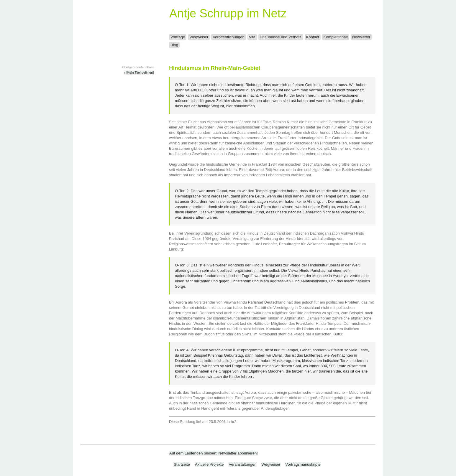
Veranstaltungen (242, 464)
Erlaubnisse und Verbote (281, 37)
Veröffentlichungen (228, 37)
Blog (174, 45)
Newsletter (361, 37)
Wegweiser (199, 37)
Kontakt (313, 37)
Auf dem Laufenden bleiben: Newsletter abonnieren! (214, 453)
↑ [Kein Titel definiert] (139, 73)
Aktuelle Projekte (209, 464)
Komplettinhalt (336, 37)
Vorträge (178, 37)
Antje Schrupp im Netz (228, 13)
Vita (252, 37)
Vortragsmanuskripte (303, 464)
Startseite (182, 464)
